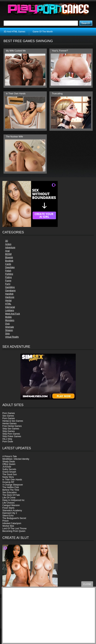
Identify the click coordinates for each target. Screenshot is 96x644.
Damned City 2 (10, 513)
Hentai (8, 300)
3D (7, 241)
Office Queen (9, 464)
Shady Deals (9, 462)
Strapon (9, 330)
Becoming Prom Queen (14, 531)
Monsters (10, 320)
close (87, 584)
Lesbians (10, 310)
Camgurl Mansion (11, 505)
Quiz (7, 324)
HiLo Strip (7, 439)
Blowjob (9, 257)
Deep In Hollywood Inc (13, 500)
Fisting (8, 277)
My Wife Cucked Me (16, 51)
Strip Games (9, 431)
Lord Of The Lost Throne (14, 529)
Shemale (9, 327)
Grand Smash (9, 472)
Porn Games (9, 413)
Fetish (8, 271)
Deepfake (10, 267)
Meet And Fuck (13, 314)
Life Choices (8, 503)
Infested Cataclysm (12, 523)
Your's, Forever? (60, 51)
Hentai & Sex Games (13, 421)
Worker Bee (8, 526)
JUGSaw (7, 467)
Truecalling (57, 94)
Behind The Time (11, 490)
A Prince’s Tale (10, 456)
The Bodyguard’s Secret (14, 518)
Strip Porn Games (11, 434)
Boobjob (9, 261)
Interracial (10, 307)
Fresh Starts (8, 508)
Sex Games (8, 416)
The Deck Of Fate (11, 495)
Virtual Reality (12, 337)
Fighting (9, 274)
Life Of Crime (9, 498)
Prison (6, 521)
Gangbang (10, 291)
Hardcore (10, 297)
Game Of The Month (43, 32)
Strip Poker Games (12, 436)
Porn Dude (8, 442)
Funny (8, 281)
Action (8, 244)
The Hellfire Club (11, 487)
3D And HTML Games (14, 32)
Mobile (8, 317)
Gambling (10, 287)
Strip (7, 334)
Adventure (10, 248)
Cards (8, 264)
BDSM (8, 254)
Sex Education (9, 492)
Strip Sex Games (11, 429)
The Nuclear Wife (14, 137)
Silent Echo (8, 516)
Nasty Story (8, 477)
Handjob (9, 294)
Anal (7, 251)
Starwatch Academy (12, 510)
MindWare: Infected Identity (16, 459)
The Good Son (10, 474)
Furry (8, 284)
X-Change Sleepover (13, 485)
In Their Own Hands (12, 480)
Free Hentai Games (12, 426)
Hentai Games (9, 424)
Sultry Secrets (9, 469)
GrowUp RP (8, 482)
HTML (8, 304)
